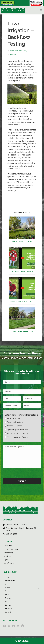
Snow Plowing (9, 563)
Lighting (7, 560)
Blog (6, 602)
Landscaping (8, 553)
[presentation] (21, 473)
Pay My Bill (8, 608)
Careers (7, 605)
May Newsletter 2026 (22, 241)
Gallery (7, 591)
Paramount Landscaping (18, 51)
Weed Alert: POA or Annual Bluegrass (23, 302)
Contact (7, 612)
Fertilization (8, 546)
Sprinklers (13, 55)
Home (7, 577)
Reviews (7, 598)
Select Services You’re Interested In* (22, 415)
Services (7, 588)
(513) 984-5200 (12, 534)
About (6, 584)
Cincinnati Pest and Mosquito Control (23, 272)
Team (6, 595)
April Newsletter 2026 (22, 332)
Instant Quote (9, 581)
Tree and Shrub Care (11, 549)
